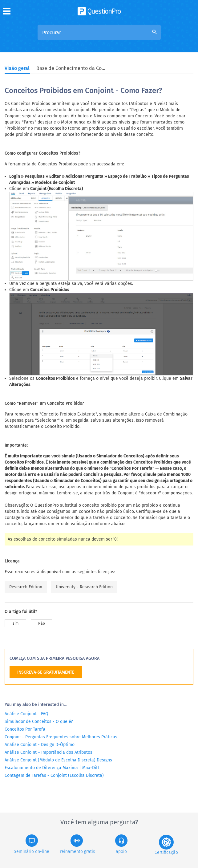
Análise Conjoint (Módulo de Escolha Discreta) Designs (58, 760)
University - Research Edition (84, 587)
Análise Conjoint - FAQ (26, 714)
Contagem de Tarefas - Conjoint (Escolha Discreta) (54, 775)
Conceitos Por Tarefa (25, 729)
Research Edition (26, 587)
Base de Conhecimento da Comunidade (72, 68)
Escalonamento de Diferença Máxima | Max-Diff (52, 768)
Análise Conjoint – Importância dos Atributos (48, 752)
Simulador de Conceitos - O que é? (39, 722)
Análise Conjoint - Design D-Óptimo (40, 745)
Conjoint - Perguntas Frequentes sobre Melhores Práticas (61, 737)
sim (16, 623)
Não (42, 623)
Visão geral (17, 68)
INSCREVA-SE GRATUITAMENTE (46, 672)
